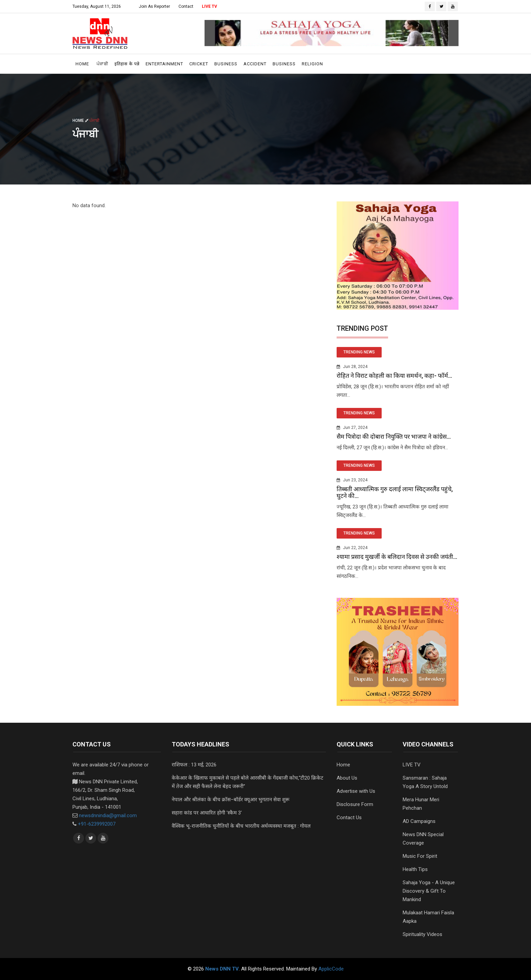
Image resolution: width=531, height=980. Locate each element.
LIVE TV (209, 6)
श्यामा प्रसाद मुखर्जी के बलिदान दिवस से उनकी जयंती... (397, 557)
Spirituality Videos (422, 934)
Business (226, 64)
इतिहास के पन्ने (127, 64)
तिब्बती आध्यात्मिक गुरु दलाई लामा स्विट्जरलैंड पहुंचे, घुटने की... (395, 492)
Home (82, 64)
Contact (186, 6)
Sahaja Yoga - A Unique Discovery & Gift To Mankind (429, 891)
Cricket (199, 64)
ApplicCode (331, 969)
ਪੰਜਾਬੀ (102, 64)
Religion (312, 64)
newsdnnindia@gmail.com (108, 815)
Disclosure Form (355, 804)
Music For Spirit (420, 856)
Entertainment (164, 64)
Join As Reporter (154, 6)
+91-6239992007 (97, 824)
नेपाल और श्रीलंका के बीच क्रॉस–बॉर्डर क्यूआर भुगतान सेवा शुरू (231, 800)
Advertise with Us (356, 791)
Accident (255, 64)
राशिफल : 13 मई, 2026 (194, 765)
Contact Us (349, 818)
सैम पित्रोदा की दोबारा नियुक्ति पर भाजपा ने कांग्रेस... (394, 437)
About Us (347, 778)
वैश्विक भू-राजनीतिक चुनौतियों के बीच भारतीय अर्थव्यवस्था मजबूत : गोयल (241, 826)
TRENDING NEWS (359, 352)
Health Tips (415, 869)
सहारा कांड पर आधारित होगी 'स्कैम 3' (207, 813)
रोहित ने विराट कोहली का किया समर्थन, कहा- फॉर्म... (394, 376)
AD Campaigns (419, 821)
